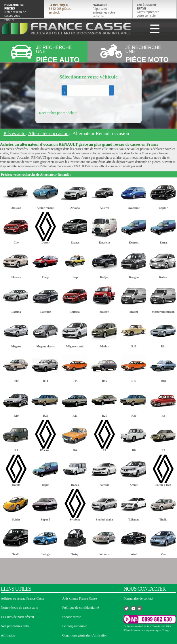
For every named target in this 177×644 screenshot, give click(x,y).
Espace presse (72, 617)
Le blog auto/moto (75, 626)
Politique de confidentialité (80, 608)
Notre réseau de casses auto (19, 608)
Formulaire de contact (138, 599)
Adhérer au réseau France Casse (23, 599)
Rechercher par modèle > (58, 113)
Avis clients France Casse (79, 599)
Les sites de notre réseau (17, 617)
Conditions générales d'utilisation (85, 635)
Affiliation (8, 635)
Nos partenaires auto (15, 626)
